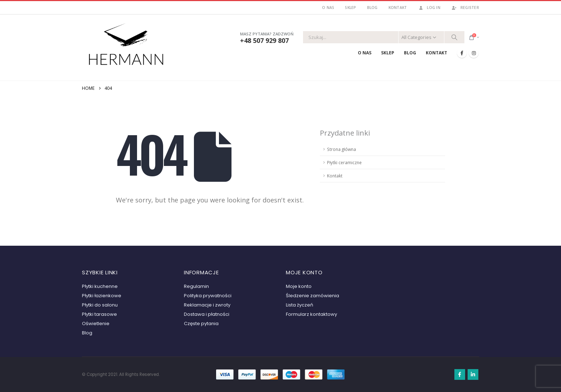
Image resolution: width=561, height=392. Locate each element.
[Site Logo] (127, 46)
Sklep (350, 8)
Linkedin (473, 374)
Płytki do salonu (100, 305)
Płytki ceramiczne (344, 162)
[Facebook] (462, 53)
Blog (372, 8)
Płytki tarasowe (99, 314)
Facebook (460, 374)
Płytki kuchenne (100, 286)
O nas (328, 8)
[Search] (454, 37)
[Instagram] (474, 53)
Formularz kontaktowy (311, 314)
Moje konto (299, 286)
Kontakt (398, 8)
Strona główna (342, 149)
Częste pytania (201, 324)
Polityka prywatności (208, 296)
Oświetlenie (96, 324)
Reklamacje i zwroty (207, 305)
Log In (429, 8)
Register (465, 8)
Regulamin (196, 286)
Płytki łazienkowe (102, 296)
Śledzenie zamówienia (313, 296)
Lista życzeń (299, 305)
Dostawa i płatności (207, 314)
